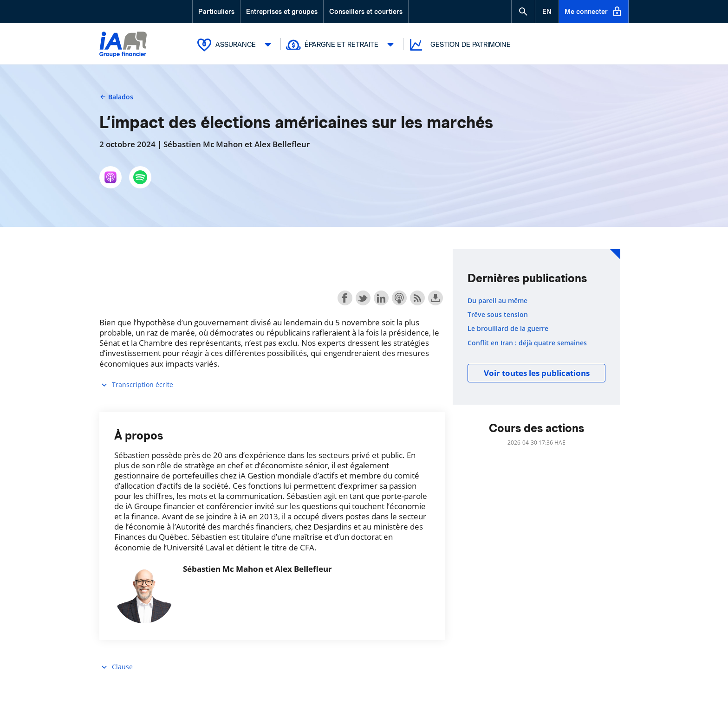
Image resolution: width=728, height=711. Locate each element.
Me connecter (594, 12)
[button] (523, 12)
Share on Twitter (363, 298)
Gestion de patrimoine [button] (459, 45)
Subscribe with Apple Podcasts (399, 298)
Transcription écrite (136, 385)
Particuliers (216, 12)
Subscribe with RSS (417, 298)
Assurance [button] (236, 45)
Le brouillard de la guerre (508, 329)
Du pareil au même (497, 301)
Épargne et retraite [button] (342, 45)
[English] (547, 12)
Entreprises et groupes (282, 12)
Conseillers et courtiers (366, 12)
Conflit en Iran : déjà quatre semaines (527, 343)
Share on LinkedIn (381, 298)
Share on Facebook (345, 298)
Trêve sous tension (498, 315)
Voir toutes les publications (537, 373)
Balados (116, 97)
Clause (116, 667)
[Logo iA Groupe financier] (123, 45)
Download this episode (435, 298)
